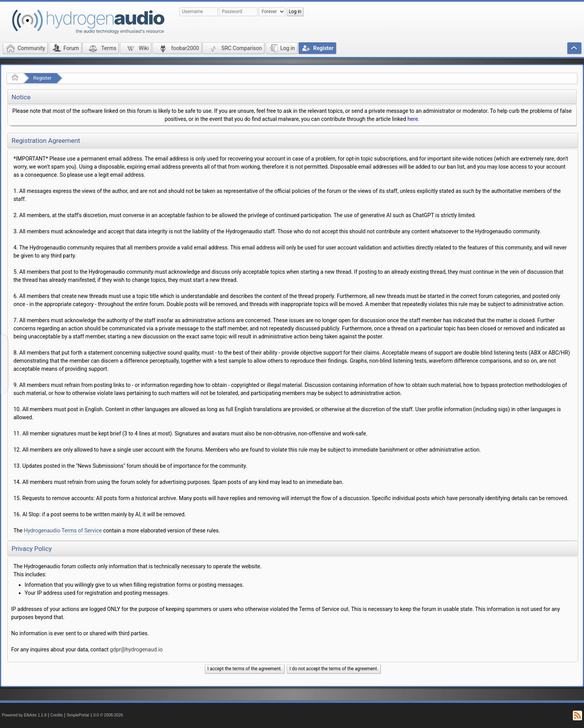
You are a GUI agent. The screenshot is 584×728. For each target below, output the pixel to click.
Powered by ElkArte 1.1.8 (24, 715)
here (412, 119)
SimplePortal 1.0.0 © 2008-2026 (95, 715)
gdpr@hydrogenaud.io (136, 649)
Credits (57, 715)
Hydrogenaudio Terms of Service (63, 531)
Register (42, 78)
